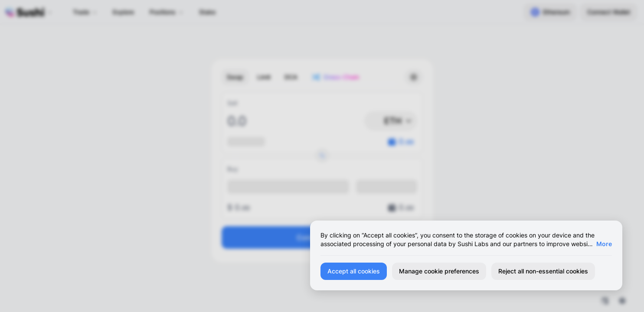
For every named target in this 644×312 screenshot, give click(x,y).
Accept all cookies (354, 271)
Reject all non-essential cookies (543, 271)
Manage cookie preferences (439, 271)
